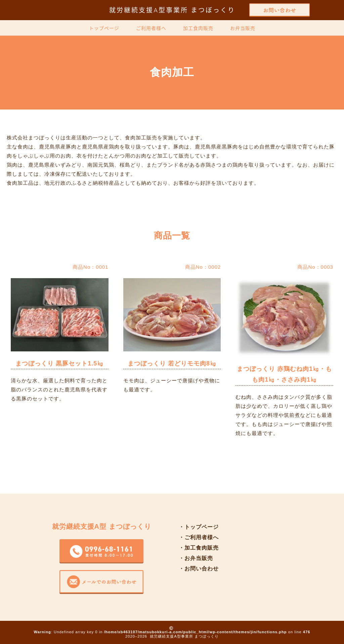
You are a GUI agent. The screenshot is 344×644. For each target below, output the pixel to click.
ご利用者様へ (151, 28)
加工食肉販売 (198, 28)
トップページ (104, 28)
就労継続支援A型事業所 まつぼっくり (172, 10)
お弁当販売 (243, 28)
